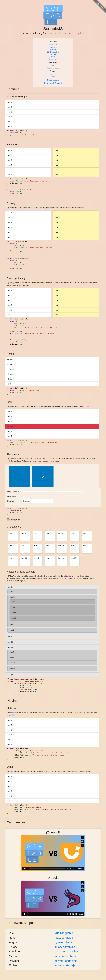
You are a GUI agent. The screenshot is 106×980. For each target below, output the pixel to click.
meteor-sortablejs (65, 956)
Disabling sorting (53, 52)
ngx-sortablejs (63, 942)
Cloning (53, 50)
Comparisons (53, 80)
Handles (53, 54)
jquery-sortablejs (65, 947)
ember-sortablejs (65, 965)
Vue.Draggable (64, 933)
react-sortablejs (64, 938)
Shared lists (53, 47)
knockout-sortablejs (66, 951)
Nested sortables (53, 68)
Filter (53, 57)
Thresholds (53, 59)
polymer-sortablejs (66, 961)
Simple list (53, 45)
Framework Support (53, 83)
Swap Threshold (13, 492)
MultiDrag (53, 74)
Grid (53, 66)
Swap (53, 77)
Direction (10, 501)
